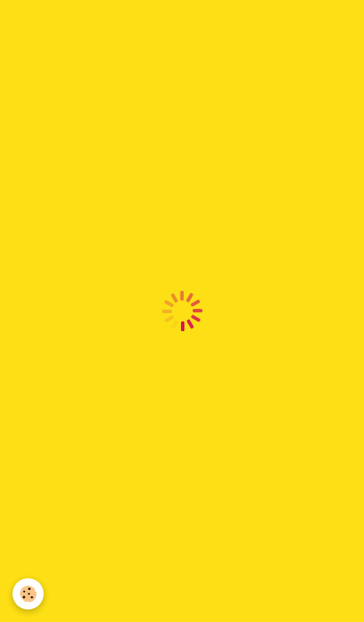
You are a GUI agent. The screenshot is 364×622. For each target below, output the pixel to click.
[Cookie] (28, 594)
